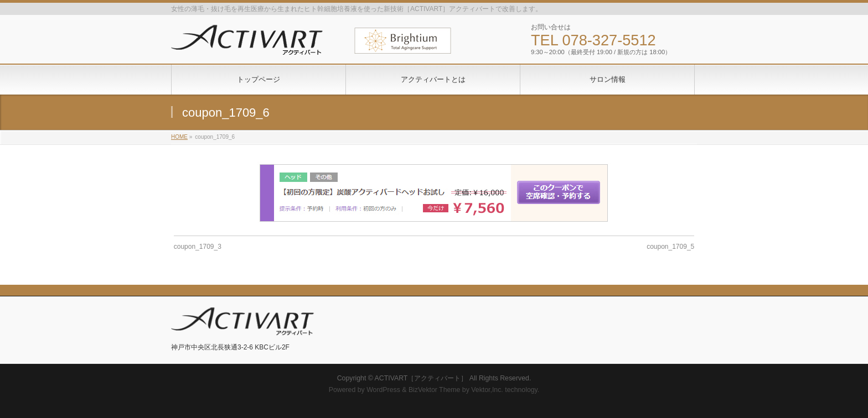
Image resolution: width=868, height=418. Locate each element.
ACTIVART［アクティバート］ (421, 378)
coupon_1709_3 (198, 247)
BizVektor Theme (435, 390)
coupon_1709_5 (670, 247)
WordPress (383, 390)
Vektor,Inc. (487, 390)
